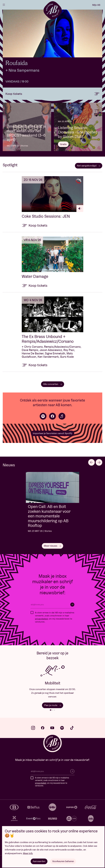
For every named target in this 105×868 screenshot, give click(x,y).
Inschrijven (72, 605)
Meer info (28, 853)
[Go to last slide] (91, 462)
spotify (62, 728)
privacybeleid (41, 619)
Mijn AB (96, 5)
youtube (52, 728)
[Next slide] (99, 462)
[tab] (51, 710)
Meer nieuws (52, 546)
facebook (43, 728)
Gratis (63, 144)
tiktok (72, 728)
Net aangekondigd (89, 166)
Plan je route (53, 705)
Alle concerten (53, 384)
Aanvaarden (39, 861)
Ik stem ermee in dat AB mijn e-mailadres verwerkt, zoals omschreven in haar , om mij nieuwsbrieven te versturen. (55, 617)
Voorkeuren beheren (63, 861)
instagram (33, 728)
